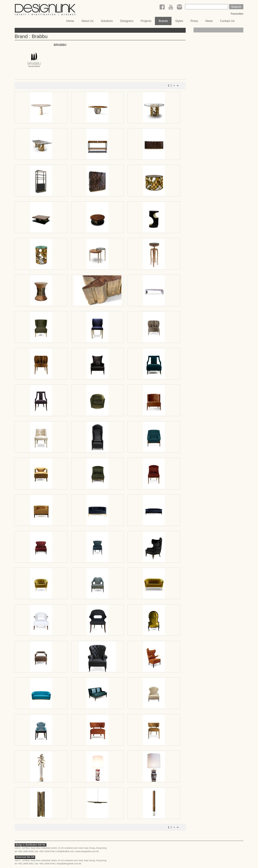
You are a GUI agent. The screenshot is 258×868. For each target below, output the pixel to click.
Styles (179, 21)
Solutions (107, 21)
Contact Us (227, 21)
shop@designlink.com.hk (69, 864)
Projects (146, 21)
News (209, 21)
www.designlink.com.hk (87, 851)
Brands (163, 21)
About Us (87, 21)
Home (70, 21)
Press (194, 21)
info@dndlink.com (65, 851)
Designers (127, 21)
